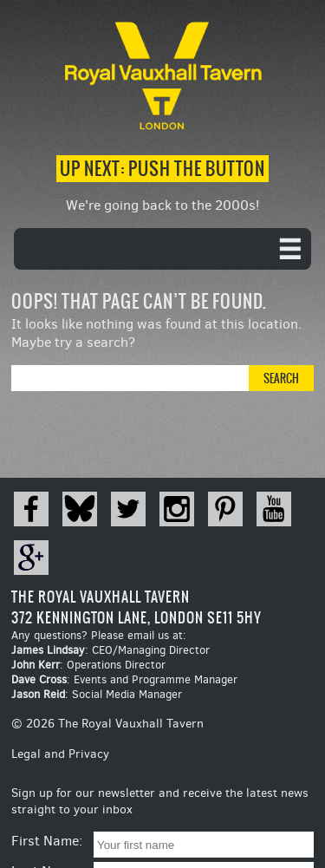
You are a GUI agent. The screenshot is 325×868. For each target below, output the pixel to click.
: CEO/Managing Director (110, 650)
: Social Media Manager (97, 694)
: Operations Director (88, 665)
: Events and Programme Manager (124, 679)
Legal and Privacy (60, 754)
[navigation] (162, 249)
